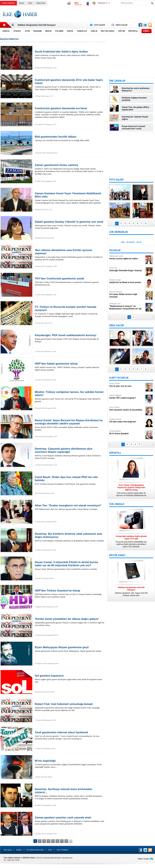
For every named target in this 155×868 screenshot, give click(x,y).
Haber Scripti (143, 859)
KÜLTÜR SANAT (117, 555)
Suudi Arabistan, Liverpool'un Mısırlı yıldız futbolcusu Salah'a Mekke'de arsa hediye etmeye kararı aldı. (70, 55)
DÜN (123, 242)
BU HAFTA (131, 242)
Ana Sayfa (8, 850)
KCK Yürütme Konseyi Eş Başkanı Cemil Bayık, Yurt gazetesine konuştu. (70, 480)
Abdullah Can (127, 306)
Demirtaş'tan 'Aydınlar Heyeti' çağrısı (135, 118)
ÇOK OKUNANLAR (118, 232)
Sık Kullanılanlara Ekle (35, 850)
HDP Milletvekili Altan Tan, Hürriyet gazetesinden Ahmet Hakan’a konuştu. (70, 507)
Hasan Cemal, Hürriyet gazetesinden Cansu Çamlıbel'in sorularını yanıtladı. (70, 565)
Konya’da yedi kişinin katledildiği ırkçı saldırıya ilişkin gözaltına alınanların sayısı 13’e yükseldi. (131, 541)
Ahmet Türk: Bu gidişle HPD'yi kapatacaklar (135, 108)
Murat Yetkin (127, 385)
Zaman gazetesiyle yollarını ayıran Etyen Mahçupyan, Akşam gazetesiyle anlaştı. (70, 649)
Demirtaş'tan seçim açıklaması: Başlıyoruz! (136, 89)
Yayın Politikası (62, 850)
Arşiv (30, 3)
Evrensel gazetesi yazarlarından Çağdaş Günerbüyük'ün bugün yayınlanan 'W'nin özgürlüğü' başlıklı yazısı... (70, 764)
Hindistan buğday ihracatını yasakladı (134, 99)
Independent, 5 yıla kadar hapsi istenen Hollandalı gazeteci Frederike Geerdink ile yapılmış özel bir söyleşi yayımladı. (70, 255)
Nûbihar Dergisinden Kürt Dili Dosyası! (37, 25)
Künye (22, 3)
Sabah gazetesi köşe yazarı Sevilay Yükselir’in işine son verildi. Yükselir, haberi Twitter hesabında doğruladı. (70, 225)
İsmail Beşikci (127, 432)
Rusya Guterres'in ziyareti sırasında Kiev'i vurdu (133, 127)
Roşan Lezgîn (127, 281)
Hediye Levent (127, 421)
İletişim (19, 850)
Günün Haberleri (8, 3)
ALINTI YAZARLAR (119, 378)
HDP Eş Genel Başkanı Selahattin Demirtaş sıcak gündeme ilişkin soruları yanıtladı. (70, 537)
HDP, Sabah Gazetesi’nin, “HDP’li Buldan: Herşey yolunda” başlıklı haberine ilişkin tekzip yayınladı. (70, 367)
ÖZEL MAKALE (117, 504)
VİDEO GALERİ (116, 325)
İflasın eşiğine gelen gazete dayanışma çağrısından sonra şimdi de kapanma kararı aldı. (70, 679)
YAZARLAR (115, 250)
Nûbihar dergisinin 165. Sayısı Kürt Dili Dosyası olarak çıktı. (131, 591)
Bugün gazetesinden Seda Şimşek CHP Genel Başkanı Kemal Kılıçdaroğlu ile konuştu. (70, 338)
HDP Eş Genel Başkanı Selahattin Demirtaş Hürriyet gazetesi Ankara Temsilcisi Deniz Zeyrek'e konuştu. (70, 453)
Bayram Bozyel (127, 294)
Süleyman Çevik (127, 257)
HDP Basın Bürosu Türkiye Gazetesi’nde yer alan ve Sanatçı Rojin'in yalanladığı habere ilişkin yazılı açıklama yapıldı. (70, 594)
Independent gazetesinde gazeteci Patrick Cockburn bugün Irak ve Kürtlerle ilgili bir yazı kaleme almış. (70, 622)
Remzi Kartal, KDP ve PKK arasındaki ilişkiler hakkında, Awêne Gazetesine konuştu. (70, 425)
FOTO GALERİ (116, 180)
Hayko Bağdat (127, 397)
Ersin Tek (127, 269)
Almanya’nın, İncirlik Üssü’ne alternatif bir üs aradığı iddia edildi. (70, 138)
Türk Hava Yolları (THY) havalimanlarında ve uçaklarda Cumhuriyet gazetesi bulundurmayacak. (70, 281)
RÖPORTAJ (115, 453)
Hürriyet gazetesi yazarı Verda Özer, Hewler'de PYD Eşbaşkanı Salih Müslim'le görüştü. (70, 397)
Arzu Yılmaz (127, 409)
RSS (50, 850)
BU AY (139, 242)
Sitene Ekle (41, 3)
